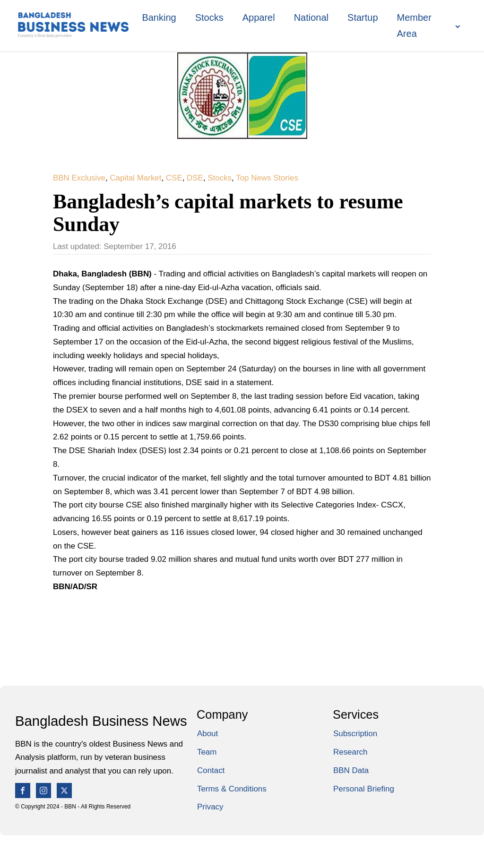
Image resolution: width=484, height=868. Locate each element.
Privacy (210, 807)
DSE (195, 178)
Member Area (414, 26)
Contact (211, 770)
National (311, 17)
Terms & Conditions (232, 789)
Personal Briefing (364, 789)
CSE (174, 178)
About (207, 734)
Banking (159, 17)
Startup (363, 17)
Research (350, 752)
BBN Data (351, 770)
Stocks (209, 17)
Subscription (355, 734)
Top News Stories (267, 178)
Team (207, 752)
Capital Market (135, 178)
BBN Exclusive (79, 178)
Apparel (259, 17)
